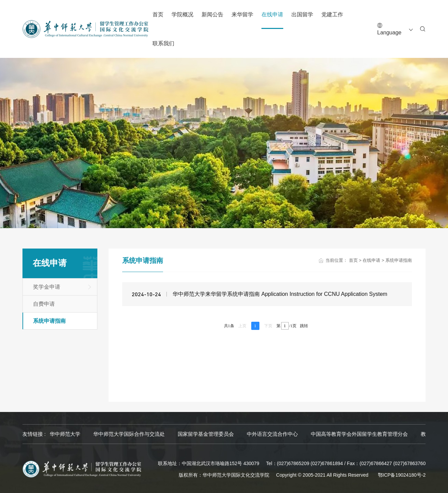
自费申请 (44, 304)
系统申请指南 (49, 321)
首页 (158, 14)
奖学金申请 (47, 287)
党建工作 (332, 14)
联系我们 (163, 43)
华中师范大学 (65, 434)
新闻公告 (212, 14)
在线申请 (272, 14)
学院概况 (182, 14)
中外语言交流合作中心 (272, 434)
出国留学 (302, 14)
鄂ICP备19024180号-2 (402, 475)
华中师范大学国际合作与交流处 (129, 434)
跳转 (304, 326)
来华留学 (242, 14)
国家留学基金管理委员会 (206, 434)
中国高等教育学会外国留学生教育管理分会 (359, 434)
